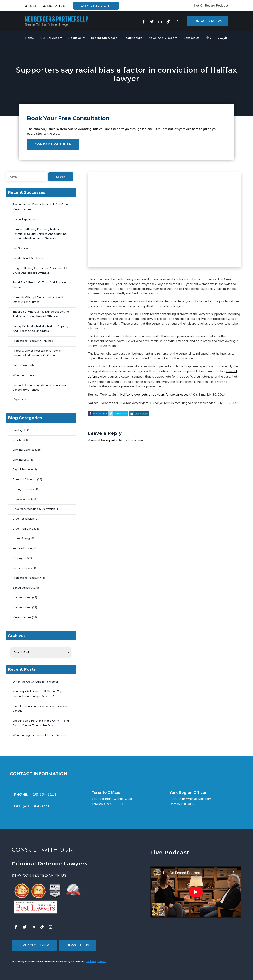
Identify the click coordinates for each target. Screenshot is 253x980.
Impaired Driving (23, 548)
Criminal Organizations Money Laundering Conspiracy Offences (39, 387)
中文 (209, 38)
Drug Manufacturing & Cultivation (34, 509)
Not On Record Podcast (211, 5)
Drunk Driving (21, 538)
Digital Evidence (23, 469)
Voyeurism (19, 399)
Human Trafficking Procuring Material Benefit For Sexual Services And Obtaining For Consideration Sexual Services (40, 234)
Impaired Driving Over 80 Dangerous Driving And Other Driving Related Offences (41, 314)
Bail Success (21, 248)
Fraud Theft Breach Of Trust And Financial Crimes (40, 285)
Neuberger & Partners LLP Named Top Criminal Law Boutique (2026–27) (37, 694)
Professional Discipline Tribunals (33, 341)
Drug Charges (22, 499)
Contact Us (192, 38)
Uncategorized (22, 597)
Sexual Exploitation (25, 219)
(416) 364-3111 (96, 6)
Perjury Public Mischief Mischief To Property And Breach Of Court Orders (40, 329)
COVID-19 (19, 440)
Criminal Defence (24, 450)
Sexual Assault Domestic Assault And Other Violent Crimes (41, 207)
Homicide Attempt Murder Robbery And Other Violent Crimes (38, 299)
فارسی (223, 38)
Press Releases (22, 568)
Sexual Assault (22, 588)
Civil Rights (20, 430)
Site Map (103, 961)
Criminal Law (21, 460)
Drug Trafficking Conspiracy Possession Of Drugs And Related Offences (40, 270)
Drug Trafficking (23, 529)
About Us (77, 38)
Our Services (51, 38)
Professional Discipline (27, 578)
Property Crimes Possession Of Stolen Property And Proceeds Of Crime (37, 353)
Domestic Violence (25, 479)
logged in (112, 440)
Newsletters (78, 945)
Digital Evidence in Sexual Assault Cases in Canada (40, 708)
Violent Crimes (22, 617)
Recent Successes (104, 38)
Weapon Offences (24, 375)
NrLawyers (19, 558)
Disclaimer (91, 961)
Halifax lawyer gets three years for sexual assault (155, 394)
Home (30, 38)
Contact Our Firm (208, 21)
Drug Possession (23, 519)
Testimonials (133, 38)
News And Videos (163, 38)
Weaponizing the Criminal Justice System (39, 735)
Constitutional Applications (30, 258)
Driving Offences (23, 489)
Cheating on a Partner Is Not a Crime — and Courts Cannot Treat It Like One (41, 723)
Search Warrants (24, 365)
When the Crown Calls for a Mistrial (35, 682)
